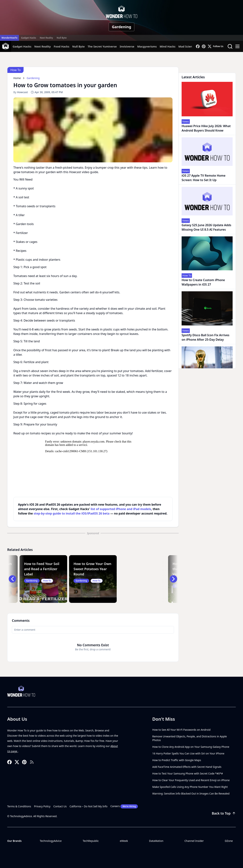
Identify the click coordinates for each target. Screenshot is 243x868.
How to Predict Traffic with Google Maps (177, 760)
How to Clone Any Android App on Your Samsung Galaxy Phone (191, 747)
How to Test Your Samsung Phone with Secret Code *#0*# (188, 773)
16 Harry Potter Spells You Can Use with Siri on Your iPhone (188, 753)
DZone (229, 841)
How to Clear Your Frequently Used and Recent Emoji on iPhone (191, 780)
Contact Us (60, 806)
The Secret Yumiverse (102, 46)
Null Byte (61, 38)
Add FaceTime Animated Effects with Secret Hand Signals (187, 767)
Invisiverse (127, 46)
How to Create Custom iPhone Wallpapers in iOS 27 (203, 282)
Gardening (121, 27)
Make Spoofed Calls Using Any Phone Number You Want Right (190, 787)
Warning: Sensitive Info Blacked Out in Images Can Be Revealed (191, 794)
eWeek (124, 841)
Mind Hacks (168, 46)
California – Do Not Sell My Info (88, 806)
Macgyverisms (147, 46)
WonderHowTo (9, 38)
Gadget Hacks (29, 38)
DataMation (156, 841)
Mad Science (187, 46)
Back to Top (224, 813)
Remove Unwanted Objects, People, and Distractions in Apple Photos (190, 738)
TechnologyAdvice (51, 841)
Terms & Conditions (19, 806)
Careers (124, 806)
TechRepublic (91, 841)
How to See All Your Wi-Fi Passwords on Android (181, 730)
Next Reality (46, 38)
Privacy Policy (42, 806)
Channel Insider (194, 841)
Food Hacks (62, 46)
